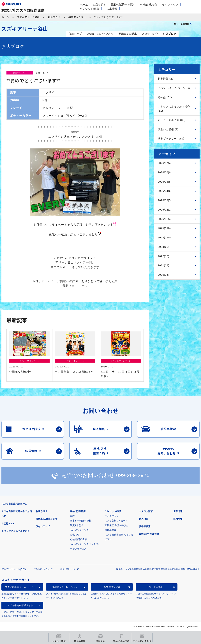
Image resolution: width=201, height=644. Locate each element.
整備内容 (75, 535)
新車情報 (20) (166, 79)
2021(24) (163, 265)
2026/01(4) (165, 219)
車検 (72, 516)
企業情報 (178, 511)
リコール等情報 (154, 587)
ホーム (84, 5)
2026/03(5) (165, 200)
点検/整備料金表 (79, 539)
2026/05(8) (165, 182)
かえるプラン (112, 516)
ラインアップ (170, 5)
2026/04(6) (165, 191)
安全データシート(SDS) (14, 569)
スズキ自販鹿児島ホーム (14, 504)
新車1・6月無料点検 (81, 521)
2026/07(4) (165, 163)
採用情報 (178, 519)
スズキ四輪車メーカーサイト (20, 587)
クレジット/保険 (90, 9)
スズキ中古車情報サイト (20, 605)
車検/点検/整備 (149, 5)
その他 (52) (165, 97)
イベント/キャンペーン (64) (175, 88)
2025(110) (164, 228)
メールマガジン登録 (110, 587)
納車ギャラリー (77, 17)
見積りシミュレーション (65, 587)
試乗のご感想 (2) (168, 129)
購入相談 (144, 519)
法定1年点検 (77, 525)
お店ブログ (54, 17)
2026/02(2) (165, 210)
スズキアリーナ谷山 (28, 17)
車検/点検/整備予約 (149, 534)
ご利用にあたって (43, 569)
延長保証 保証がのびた (117, 525)
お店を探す (99, 5)
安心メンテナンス (79, 530)
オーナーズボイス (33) (172, 120)
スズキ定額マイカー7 (116, 521)
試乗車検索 (145, 526)
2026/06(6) (165, 172)
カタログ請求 (146, 511)
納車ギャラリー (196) (171, 139)
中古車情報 (111, 9)
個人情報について (70, 569)
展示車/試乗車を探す (123, 5)
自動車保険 (110, 530)
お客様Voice (8, 524)
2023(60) (163, 247)
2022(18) (163, 256)
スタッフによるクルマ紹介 (15, 531)
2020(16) (163, 275)
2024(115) (164, 238)
